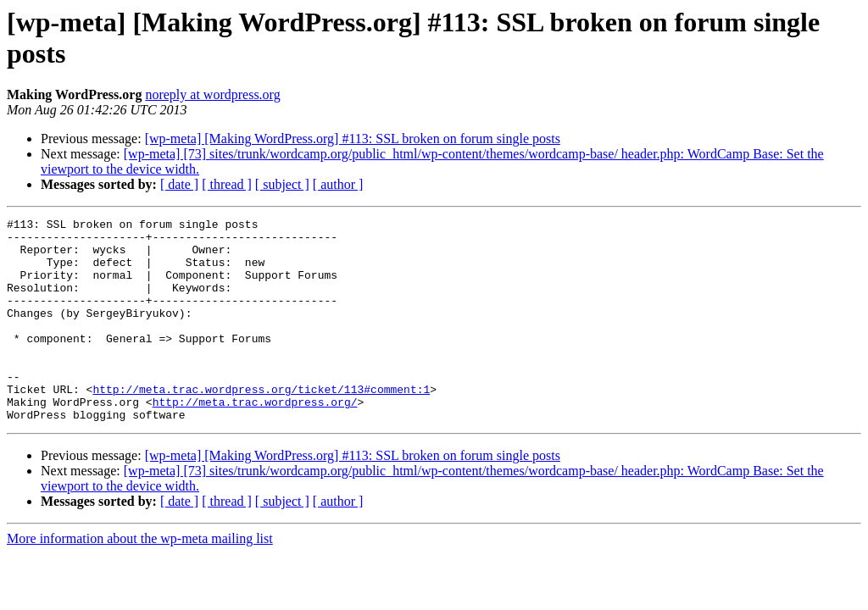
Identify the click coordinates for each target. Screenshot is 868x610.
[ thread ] (227, 184)
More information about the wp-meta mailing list (140, 579)
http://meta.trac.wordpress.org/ (255, 440)
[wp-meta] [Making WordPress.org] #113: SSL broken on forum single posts (353, 139)
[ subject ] (282, 184)
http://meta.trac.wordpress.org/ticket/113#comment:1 (261, 424)
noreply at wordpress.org (212, 94)
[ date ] (179, 184)
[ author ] (338, 184)
